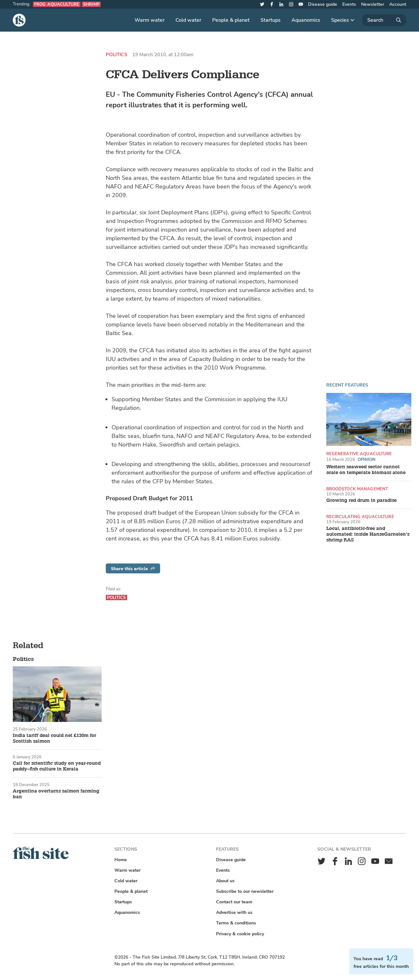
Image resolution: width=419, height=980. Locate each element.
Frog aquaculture (57, 4)
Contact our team (234, 902)
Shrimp (91, 4)
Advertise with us (234, 912)
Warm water (150, 20)
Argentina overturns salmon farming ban (56, 794)
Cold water (188, 20)
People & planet (231, 20)
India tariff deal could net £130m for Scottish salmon (54, 739)
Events (349, 4)
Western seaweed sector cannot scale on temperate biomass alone (366, 470)
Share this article (133, 569)
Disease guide (323, 4)
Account (398, 4)
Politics (116, 55)
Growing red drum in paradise (361, 501)
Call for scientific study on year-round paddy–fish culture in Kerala (57, 766)
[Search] (384, 20)
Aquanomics (306, 20)
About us (225, 881)
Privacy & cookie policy (240, 934)
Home (121, 860)
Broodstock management (357, 489)
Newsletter (373, 4)
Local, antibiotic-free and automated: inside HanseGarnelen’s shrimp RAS (368, 534)
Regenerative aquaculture (359, 454)
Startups (271, 20)
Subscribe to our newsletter (245, 891)
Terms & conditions (236, 923)
